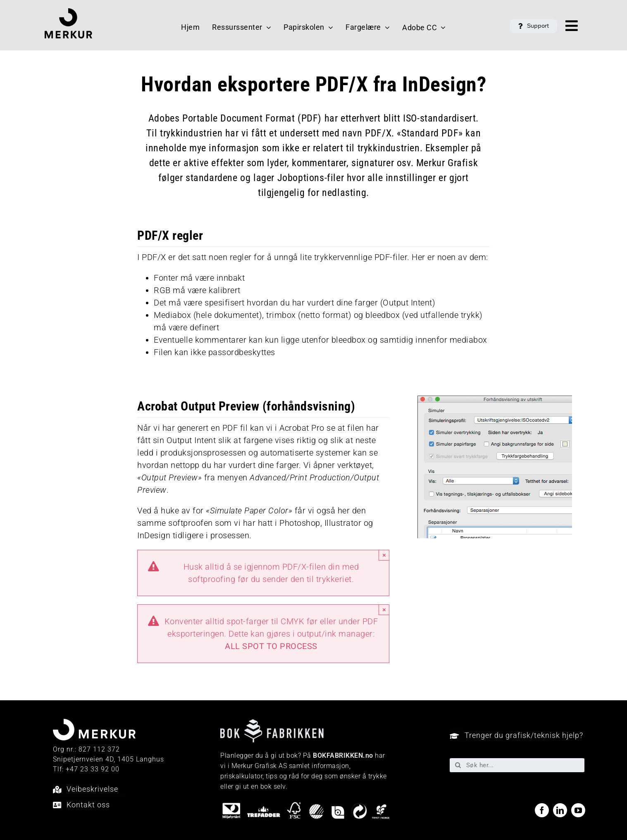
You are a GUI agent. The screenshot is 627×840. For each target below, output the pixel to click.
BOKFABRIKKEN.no (343, 755)
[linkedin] (560, 810)
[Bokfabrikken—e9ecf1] (272, 723)
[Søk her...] (517, 765)
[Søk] (458, 765)
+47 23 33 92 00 (93, 769)
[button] (534, 26)
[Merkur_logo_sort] (68, 12)
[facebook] (542, 810)
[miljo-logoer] (306, 805)
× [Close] (384, 555)
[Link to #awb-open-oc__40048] (572, 26)
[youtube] (578, 810)
